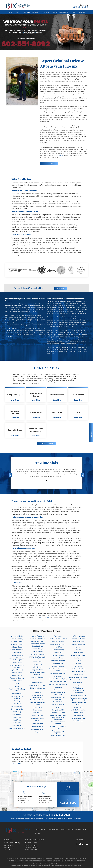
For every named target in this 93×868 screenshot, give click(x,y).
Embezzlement (37, 707)
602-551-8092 (80, 7)
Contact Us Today (46, 444)
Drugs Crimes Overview (37, 700)
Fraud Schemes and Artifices (58, 639)
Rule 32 (78, 661)
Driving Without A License (37, 685)
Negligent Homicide (58, 710)
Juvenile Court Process (58, 661)
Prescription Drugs (78, 642)
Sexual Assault (78, 674)
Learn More (15, 400)
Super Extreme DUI (78, 683)
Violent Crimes (78, 713)
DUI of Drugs (37, 662)
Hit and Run (58, 647)
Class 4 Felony (17, 720)
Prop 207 (78, 650)
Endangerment (37, 710)
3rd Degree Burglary (17, 647)
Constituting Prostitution (37, 639)
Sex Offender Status (78, 672)
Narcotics (58, 707)
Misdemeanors (58, 702)
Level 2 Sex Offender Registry (58, 682)
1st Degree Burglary (17, 639)
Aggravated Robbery (17, 670)
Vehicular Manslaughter (78, 710)
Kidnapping (58, 676)
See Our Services (49, 164)
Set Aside (78, 663)
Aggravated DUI (17, 663)
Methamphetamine (58, 690)
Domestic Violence (37, 683)
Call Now (60, 288)
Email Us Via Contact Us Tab (68, 790)
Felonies (37, 721)
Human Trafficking (58, 650)
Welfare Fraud (78, 715)
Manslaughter (58, 687)
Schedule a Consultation (29, 288)
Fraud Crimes (58, 636)
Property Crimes (78, 653)
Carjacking (17, 701)
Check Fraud (17, 704)
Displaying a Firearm (37, 680)
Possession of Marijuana (58, 736)
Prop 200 (78, 647)
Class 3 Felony (17, 717)
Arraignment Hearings (17, 678)
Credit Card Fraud (37, 646)
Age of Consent (17, 653)
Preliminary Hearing (78, 639)
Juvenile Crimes (58, 663)
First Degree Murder (37, 729)
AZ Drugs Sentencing (17, 650)
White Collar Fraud (78, 721)
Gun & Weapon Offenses (58, 644)
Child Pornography (17, 709)
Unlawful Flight (78, 707)
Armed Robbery (17, 675)
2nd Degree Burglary (17, 644)
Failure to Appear (37, 715)
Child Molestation (17, 706)
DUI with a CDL (37, 667)
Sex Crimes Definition (78, 669)
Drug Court (37, 693)
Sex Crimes (78, 666)
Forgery (37, 732)
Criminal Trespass (37, 652)
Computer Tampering (37, 636)
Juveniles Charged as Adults (58, 674)
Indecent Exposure (58, 655)
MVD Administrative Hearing (58, 684)
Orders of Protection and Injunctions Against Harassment (58, 717)
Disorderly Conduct (37, 677)
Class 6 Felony (17, 726)
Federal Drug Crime (37, 718)
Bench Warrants (17, 694)
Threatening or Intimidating (78, 695)
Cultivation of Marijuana (37, 654)
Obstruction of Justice (58, 713)
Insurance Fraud (58, 658)
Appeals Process (17, 673)
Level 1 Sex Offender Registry (58, 679)
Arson (17, 684)
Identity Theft (58, 653)
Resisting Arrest (78, 658)
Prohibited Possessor (78, 644)
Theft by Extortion (78, 688)
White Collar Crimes (78, 718)
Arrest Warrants (17, 681)
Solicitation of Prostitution (78, 680)
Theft (78, 685)
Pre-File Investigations (78, 636)
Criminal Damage (37, 649)
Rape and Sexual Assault (78, 655)
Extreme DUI (37, 713)
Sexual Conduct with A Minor (78, 677)
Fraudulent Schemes (58, 642)
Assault (17, 686)
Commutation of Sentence (17, 728)
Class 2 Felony (17, 715)
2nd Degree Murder (17, 636)
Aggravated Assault (17, 655)
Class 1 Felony (17, 712)
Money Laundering (58, 705)
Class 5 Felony (17, 723)
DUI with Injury (37, 664)
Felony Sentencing (37, 726)
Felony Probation (37, 724)
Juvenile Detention (58, 666)
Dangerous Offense (37, 670)
